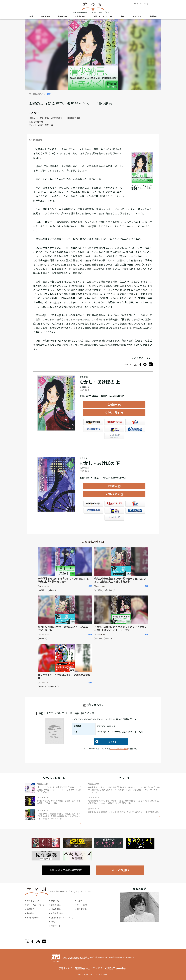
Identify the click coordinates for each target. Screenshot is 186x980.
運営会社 (31, 909)
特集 (123, 16)
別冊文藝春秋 (83, 909)
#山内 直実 (53, 590)
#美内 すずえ (109, 638)
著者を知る (46, 16)
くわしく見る (112, 412)
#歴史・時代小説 (45, 125)
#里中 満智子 (109, 590)
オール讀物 (82, 905)
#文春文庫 (38, 122)
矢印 (78, 823)
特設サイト (137, 16)
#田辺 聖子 (42, 590)
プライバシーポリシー (37, 905)
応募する (105, 742)
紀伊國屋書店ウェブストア (93, 429)
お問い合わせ (33, 917)
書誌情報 (153, 16)
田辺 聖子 (34, 113)
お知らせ (31, 913)
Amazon (93, 422)
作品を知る (62, 16)
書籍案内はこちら (66, 870)
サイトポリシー (34, 901)
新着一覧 (55, 901)
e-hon (114, 429)
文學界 (80, 901)
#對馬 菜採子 (43, 686)
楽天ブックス (114, 422)
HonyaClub (135, 429)
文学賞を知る (80, 16)
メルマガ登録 (120, 870)
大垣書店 (114, 436)
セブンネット (135, 422)
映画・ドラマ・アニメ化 (103, 16)
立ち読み (112, 404)
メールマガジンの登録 (119, 749)
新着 (31, 16)
